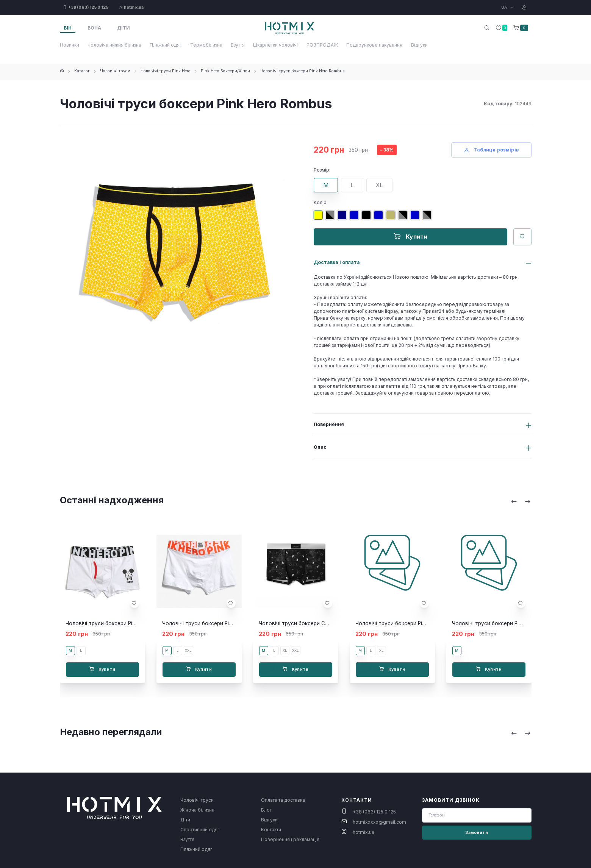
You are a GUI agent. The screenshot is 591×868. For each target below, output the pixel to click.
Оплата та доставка (283, 800)
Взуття (238, 45)
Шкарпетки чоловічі (275, 45)
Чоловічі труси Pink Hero (166, 71)
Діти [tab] (124, 28)
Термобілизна (206, 45)
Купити (410, 237)
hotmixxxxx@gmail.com (379, 822)
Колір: (321, 202)
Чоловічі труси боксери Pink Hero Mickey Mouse (127, 623)
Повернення (329, 424)
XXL (188, 650)
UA (505, 7)
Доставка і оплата (337, 262)
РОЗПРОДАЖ (322, 45)
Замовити (477, 833)
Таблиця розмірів (491, 150)
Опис (320, 447)
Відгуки (419, 45)
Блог (266, 810)
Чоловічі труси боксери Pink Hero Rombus (303, 71)
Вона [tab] (94, 28)
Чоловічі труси (115, 71)
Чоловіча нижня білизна (114, 45)
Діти (185, 820)
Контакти (271, 830)
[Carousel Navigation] (521, 501)
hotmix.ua (364, 832)
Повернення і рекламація (290, 839)
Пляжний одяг (166, 45)
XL (379, 185)
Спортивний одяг (200, 830)
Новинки (70, 45)
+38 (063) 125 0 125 (374, 812)
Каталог (82, 71)
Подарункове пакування (374, 45)
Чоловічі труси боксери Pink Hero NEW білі (217, 623)
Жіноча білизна (197, 810)
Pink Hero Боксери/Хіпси (225, 71)
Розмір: (322, 170)
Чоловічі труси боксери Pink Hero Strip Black (508, 623)
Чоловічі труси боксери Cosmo (299, 623)
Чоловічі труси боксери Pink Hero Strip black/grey (418, 623)
